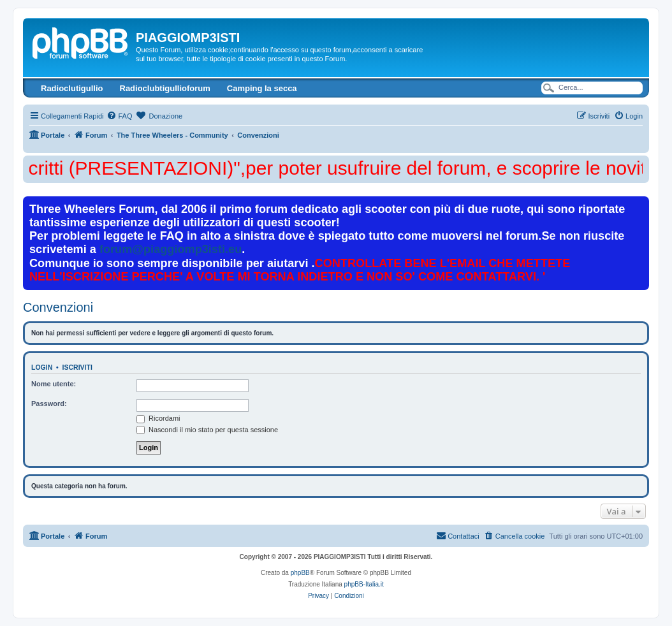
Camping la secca (262, 88)
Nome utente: (54, 384)
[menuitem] (119, 116)
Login (42, 367)
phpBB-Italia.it (364, 584)
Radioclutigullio (72, 88)
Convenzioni (58, 307)
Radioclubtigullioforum (165, 88)
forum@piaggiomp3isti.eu (171, 249)
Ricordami (158, 418)
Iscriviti (77, 367)
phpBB (300, 573)
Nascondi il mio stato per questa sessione (207, 430)
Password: (49, 404)
